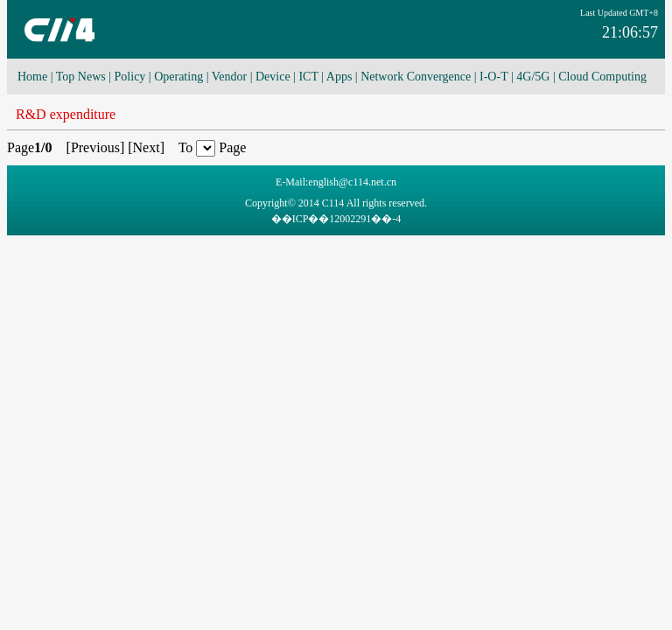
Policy (130, 77)
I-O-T (493, 77)
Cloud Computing (602, 77)
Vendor (229, 77)
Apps (339, 77)
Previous (95, 147)
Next (147, 147)
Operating (178, 77)
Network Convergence (416, 77)
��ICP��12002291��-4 (336, 219)
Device (273, 77)
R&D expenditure (66, 114)
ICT (308, 77)
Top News (81, 77)
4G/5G (533, 77)
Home (32, 77)
